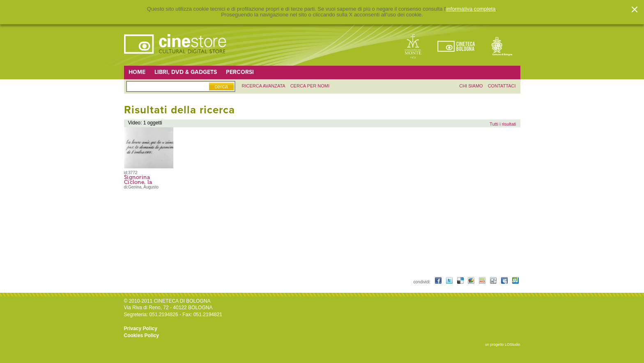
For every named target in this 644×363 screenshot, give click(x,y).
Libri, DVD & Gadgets (186, 72)
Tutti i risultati (503, 124)
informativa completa (471, 9)
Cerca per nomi (310, 86)
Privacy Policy (141, 329)
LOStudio (513, 345)
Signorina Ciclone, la (138, 180)
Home (137, 72)
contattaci (502, 86)
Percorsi (240, 72)
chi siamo (471, 86)
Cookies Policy (141, 335)
